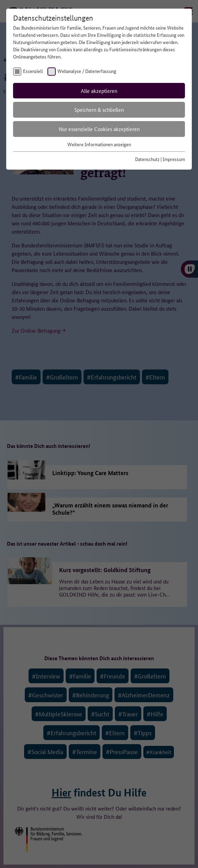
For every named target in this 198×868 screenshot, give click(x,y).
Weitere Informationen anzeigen (99, 144)
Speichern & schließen (99, 110)
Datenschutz (147, 159)
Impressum (174, 159)
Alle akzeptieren (99, 91)
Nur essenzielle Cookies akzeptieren (99, 129)
